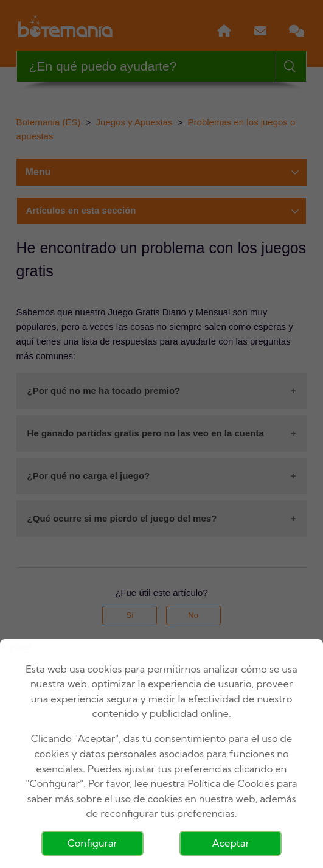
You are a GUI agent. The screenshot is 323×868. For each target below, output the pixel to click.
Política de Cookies (231, 783)
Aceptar (231, 843)
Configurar (92, 843)
